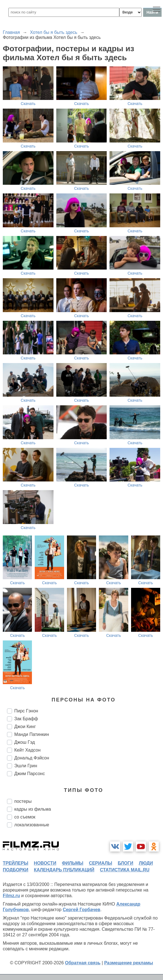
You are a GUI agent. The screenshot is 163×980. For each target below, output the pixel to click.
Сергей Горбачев (81, 910)
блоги (125, 863)
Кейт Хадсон (27, 750)
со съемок (25, 817)
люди (146, 863)
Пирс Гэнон (26, 711)
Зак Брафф (26, 719)
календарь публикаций (64, 870)
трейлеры (16, 863)
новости (45, 863)
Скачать (28, 104)
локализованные (32, 825)
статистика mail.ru (125, 870)
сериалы (100, 863)
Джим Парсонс (30, 774)
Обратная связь (83, 963)
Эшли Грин (26, 766)
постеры (23, 801)
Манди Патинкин (32, 734)
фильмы (73, 863)
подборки (16, 870)
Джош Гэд (25, 742)
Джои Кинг (25, 727)
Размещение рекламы (129, 963)
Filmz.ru (11, 896)
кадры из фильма (33, 809)
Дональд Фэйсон (32, 758)
